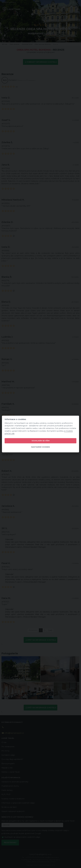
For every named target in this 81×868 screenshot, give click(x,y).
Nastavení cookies (40, 447)
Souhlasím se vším (41, 441)
